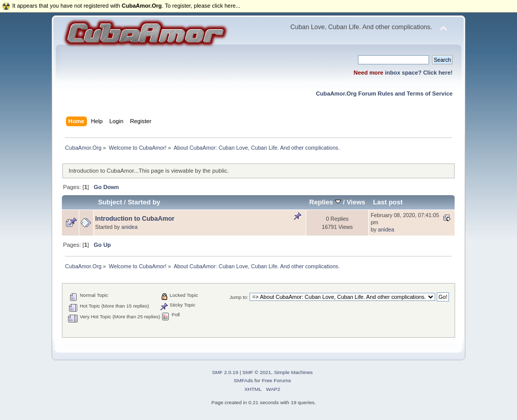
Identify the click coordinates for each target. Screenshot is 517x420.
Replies (325, 202)
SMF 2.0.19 (225, 372)
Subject (110, 202)
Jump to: (239, 297)
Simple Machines (294, 372)
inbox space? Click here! (419, 73)
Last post (388, 202)
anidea (129, 227)
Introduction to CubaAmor (135, 219)
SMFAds (243, 380)
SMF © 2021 (257, 372)
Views (356, 202)
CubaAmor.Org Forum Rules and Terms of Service (384, 94)
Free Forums (276, 380)
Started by (144, 202)
